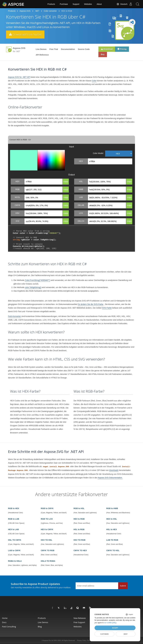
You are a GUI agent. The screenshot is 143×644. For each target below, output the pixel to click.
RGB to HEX (14, 508)
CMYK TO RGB (48, 550)
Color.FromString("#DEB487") (37, 280)
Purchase (64, 4)
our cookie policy (110, 623)
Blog (40, 627)
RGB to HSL (79, 508)
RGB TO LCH (47, 519)
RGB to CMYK (47, 508)
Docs (4, 622)
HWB (81, 189)
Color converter (50, 11)
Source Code (84, 49)
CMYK (17, 205)
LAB (81, 197)
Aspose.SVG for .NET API (19, 77)
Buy (103, 55)
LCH (81, 213)
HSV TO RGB (79, 540)
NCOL (18, 197)
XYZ (17, 221)
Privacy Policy (82, 640)
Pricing (122, 49)
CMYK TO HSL (113, 550)
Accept (115, 628)
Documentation (68, 49)
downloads (114, 470)
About (99, 4)
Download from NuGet (27, 34)
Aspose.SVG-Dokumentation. (110, 478)
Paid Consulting (9, 627)
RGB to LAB (14, 519)
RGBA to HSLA (15, 561)
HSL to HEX (112, 529)
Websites (88, 4)
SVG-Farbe (107, 308)
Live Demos (41, 49)
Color (94, 81)
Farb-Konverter (14, 316)
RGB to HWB (112, 508)
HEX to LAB (13, 529)
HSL (81, 181)
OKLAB (81, 205)
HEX (81, 161)
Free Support (79, 622)
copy (66, 181)
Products (51, 4)
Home (5, 618)
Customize (105, 634)
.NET (37, 11)
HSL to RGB (79, 529)
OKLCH (81, 221)
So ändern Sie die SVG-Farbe (91, 304)
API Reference (42, 55)
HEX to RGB (79, 519)
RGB (17, 189)
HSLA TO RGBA (48, 561)
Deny (126, 634)
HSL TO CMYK (15, 540)
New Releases (80, 618)
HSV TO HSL (47, 540)
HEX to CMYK (47, 529)
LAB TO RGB (112, 540)
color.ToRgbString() (33, 287)
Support (76, 4)
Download (107, 49)
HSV (18, 213)
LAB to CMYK (14, 550)
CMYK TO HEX (80, 550)
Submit (123, 586)
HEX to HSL (112, 519)
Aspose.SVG (25, 11)
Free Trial (54, 49)
